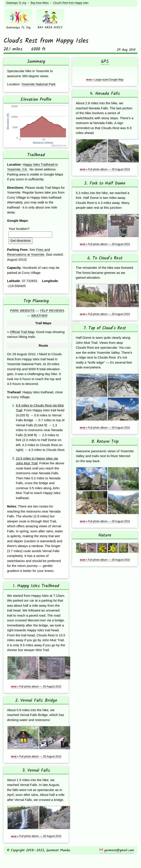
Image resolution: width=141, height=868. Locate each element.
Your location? (19, 229)
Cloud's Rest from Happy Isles (71, 3)
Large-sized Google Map (105, 80)
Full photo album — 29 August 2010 (36, 687)
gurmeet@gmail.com (117, 850)
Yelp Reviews (52, 310)
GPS (105, 62)
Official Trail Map (22, 332)
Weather (39, 316)
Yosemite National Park (38, 84)
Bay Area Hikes (40, 3)
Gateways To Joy (16, 3)
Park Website (22, 310)
